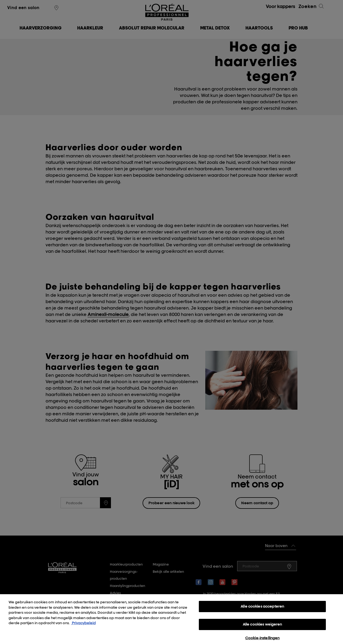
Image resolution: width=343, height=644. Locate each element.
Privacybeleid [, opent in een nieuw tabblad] (83, 627)
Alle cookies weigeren (262, 628)
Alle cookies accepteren (262, 610)
